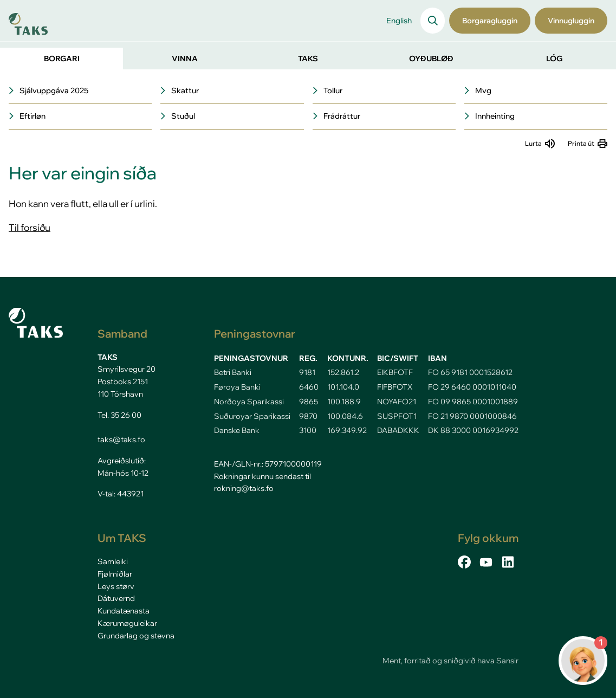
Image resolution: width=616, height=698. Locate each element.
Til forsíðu (30, 227)
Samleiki (113, 561)
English (399, 21)
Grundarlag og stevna (136, 636)
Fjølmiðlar (115, 574)
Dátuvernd (116, 598)
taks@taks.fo (121, 440)
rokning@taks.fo (244, 488)
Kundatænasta (124, 611)
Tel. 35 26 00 (119, 415)
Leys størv (116, 586)
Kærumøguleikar (127, 623)
